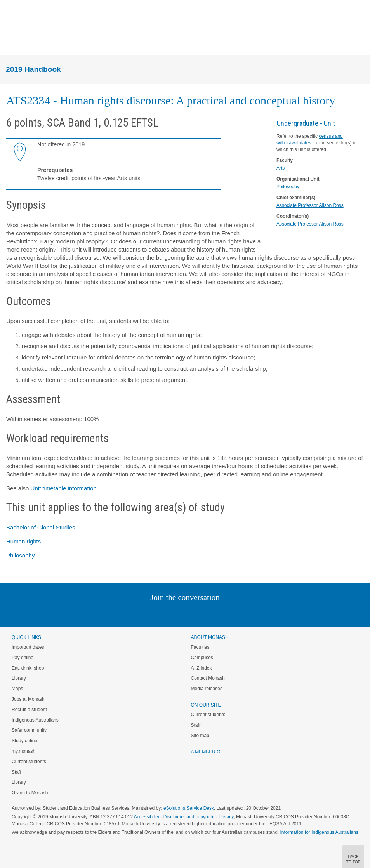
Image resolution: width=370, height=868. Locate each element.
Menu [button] (10, 42)
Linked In (146, 613)
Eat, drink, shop (28, 668)
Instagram (130, 613)
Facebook (177, 613)
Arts (281, 168)
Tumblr (207, 613)
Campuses (202, 658)
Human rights (23, 541)
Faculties (200, 647)
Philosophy (288, 187)
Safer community (29, 730)
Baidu (239, 613)
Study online (24, 741)
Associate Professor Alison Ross (310, 205)
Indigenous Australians (35, 720)
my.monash (23, 751)
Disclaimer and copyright (189, 817)
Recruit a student (29, 710)
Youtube (222, 613)
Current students (29, 762)
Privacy (226, 817)
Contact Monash (208, 678)
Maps (17, 689)
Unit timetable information (64, 488)
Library (19, 678)
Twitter (162, 613)
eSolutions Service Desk (189, 808)
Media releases (207, 689)
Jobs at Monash (28, 699)
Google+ (191, 613)
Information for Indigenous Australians (319, 832)
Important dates (28, 647)
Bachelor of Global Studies (41, 527)
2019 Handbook (33, 69)
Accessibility (147, 817)
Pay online (23, 658)
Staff (16, 772)
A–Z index (202, 668)
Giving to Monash (30, 793)
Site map (200, 736)
